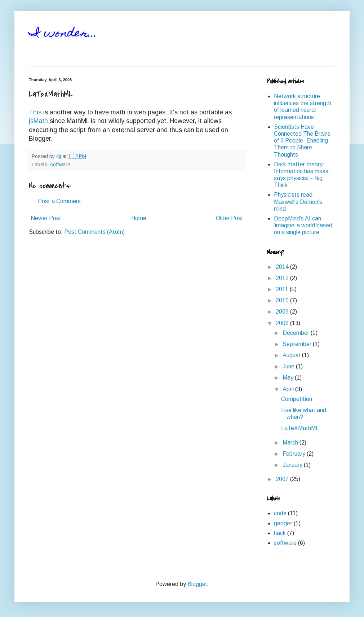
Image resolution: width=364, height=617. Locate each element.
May (289, 378)
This (35, 112)
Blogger (197, 584)
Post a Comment (59, 201)
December (297, 333)
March (291, 443)
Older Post (230, 218)
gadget (283, 523)
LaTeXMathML (300, 428)
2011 (283, 289)
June (289, 366)
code (280, 513)
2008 (283, 323)
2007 (283, 479)
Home (139, 218)
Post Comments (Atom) (94, 232)
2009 (283, 312)
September (298, 344)
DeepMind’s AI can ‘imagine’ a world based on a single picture (303, 225)
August (292, 355)
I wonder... (63, 34)
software (60, 165)
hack (280, 533)
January (293, 465)
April (289, 389)
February (295, 454)
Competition (297, 399)
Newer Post (46, 218)
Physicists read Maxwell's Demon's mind (298, 202)
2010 (283, 300)
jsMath (38, 121)
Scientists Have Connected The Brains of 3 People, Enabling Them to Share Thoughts (302, 141)
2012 (283, 278)
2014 (283, 267)
